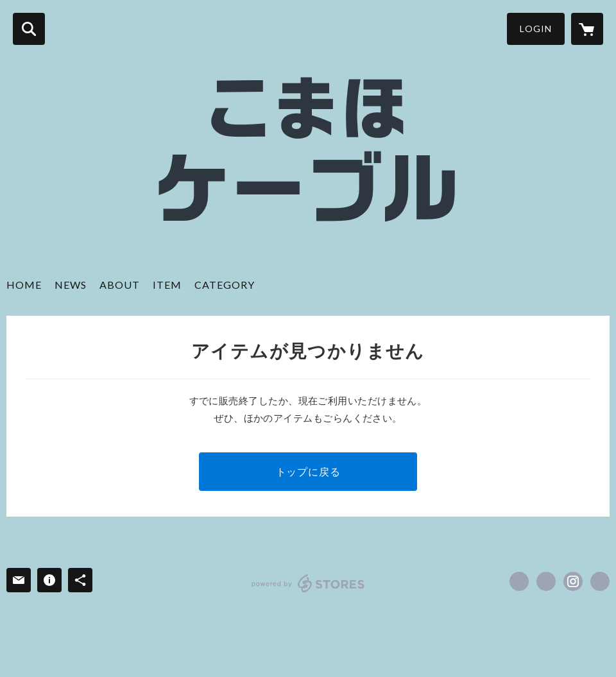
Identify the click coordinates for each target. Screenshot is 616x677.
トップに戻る (308, 471)
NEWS (71, 285)
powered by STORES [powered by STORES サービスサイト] (308, 583)
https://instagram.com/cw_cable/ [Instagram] (573, 581)
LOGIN (536, 29)
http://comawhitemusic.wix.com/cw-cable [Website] (600, 581)
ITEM (167, 285)
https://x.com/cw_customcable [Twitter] (546, 581)
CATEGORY (225, 285)
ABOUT (120, 285)
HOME (24, 285)
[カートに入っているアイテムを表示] (587, 29)
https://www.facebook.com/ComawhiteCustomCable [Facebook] (519, 581)
